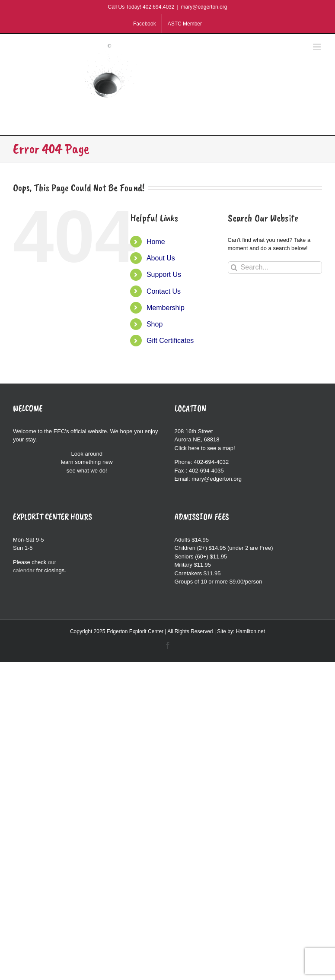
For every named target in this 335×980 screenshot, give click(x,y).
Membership (166, 308)
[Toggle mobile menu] (317, 47)
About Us (161, 258)
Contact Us (164, 291)
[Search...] (275, 268)
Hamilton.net (250, 631)
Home (156, 242)
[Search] (234, 268)
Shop (155, 324)
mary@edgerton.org (204, 7)
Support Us (164, 274)
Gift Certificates (170, 341)
